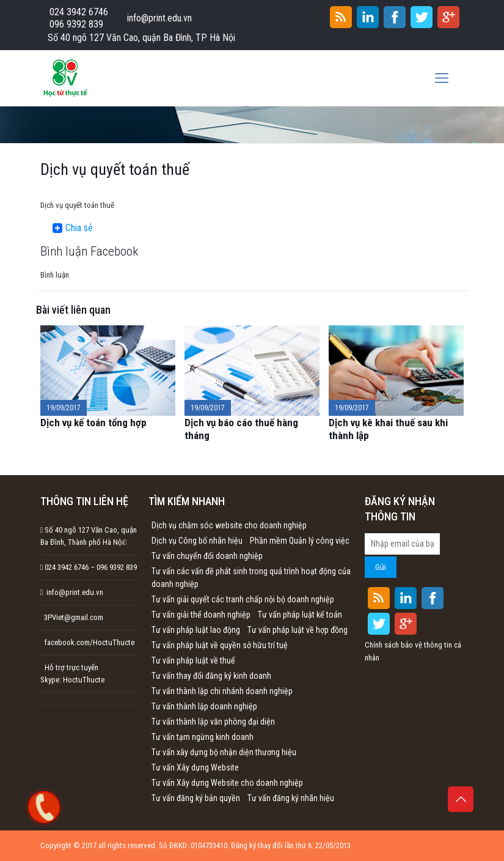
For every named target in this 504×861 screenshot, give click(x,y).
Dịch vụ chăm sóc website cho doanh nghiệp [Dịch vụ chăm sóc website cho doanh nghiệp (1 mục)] (229, 525)
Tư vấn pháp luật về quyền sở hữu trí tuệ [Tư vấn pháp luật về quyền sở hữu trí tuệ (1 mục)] (220, 645)
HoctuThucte (84, 680)
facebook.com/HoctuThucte (89, 642)
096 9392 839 (76, 24)
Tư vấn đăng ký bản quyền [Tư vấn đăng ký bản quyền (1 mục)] (196, 798)
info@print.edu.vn (159, 18)
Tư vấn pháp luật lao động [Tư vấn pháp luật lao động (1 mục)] (196, 630)
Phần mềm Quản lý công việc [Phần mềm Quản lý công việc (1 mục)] (300, 541)
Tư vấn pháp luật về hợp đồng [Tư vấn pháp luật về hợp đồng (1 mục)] (298, 630)
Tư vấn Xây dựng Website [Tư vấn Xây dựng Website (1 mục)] (195, 767)
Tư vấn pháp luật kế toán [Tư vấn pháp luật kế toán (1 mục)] (300, 615)
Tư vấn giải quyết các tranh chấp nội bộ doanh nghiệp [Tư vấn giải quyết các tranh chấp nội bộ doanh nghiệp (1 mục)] (243, 599)
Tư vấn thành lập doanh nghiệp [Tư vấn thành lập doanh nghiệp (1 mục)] (204, 706)
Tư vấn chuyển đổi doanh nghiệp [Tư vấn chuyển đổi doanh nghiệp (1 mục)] (207, 556)
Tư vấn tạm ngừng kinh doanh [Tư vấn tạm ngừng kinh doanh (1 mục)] (203, 737)
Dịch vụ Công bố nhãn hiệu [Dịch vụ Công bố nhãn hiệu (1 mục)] (197, 541)
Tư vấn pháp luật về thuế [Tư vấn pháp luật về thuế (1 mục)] (193, 660)
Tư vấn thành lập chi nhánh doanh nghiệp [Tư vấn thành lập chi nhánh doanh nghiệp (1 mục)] (222, 691)
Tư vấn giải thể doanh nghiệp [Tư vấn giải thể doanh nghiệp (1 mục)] (201, 615)
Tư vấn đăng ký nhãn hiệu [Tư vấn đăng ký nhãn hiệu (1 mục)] (291, 798)
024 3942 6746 (79, 12)
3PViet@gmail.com (72, 617)
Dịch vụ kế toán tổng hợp (93, 423)
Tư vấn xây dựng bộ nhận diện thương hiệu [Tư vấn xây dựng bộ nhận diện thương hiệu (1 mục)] (224, 752)
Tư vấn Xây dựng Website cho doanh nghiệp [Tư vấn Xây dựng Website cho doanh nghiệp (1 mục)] (227, 783)
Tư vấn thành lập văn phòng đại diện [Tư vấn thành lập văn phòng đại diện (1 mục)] (213, 722)
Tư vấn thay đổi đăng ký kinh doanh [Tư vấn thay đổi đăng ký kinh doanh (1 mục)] (211, 676)
